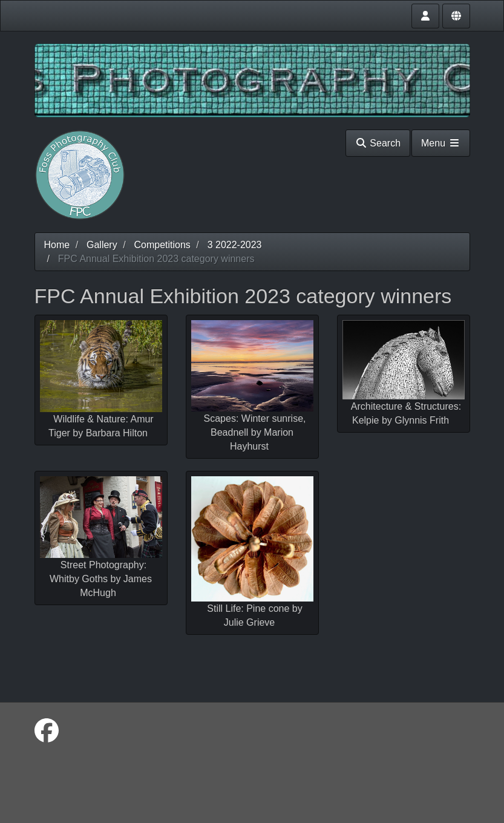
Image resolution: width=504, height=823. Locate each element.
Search (378, 143)
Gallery (102, 245)
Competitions (162, 245)
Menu (440, 143)
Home (57, 245)
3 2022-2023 (235, 245)
